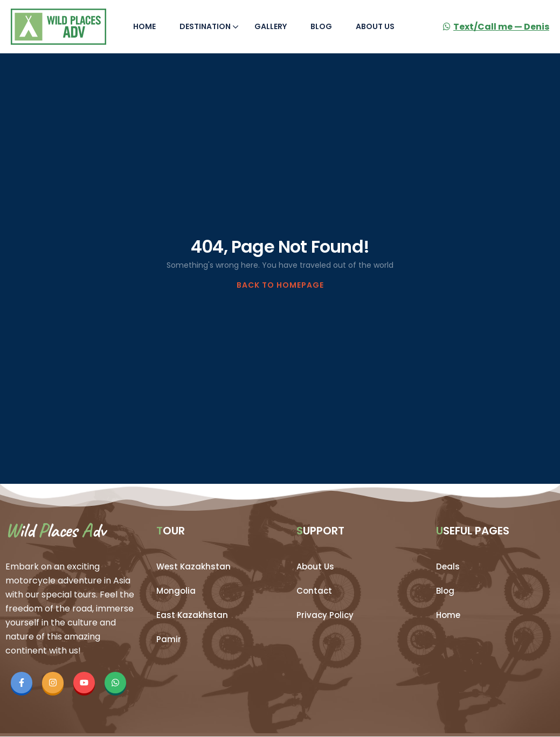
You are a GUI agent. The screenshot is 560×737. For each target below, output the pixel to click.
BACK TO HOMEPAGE (280, 285)
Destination (209, 26)
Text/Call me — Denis (496, 27)
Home (144, 26)
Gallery (271, 26)
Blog (321, 26)
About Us (375, 26)
